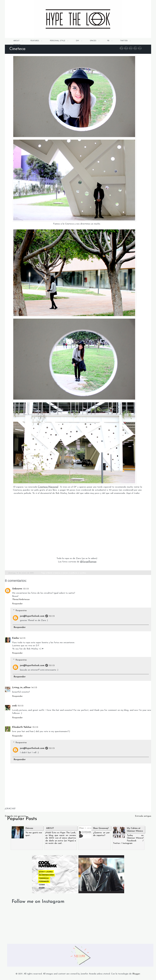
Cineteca (17, 49)
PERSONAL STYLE (58, 41)
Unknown (17, 589)
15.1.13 (52, 616)
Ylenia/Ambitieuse (21, 599)
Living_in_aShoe (21, 688)
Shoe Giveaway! (101, 828)
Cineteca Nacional (48, 487)
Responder (17, 604)
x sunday (82, 573)
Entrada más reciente (16, 816)
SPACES (93, 41)
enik (14, 706)
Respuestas (21, 610)
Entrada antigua (143, 816)
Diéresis (29, 828)
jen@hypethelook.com (32, 616)
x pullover (73, 573)
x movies (65, 573)
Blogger (136, 974)
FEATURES (35, 41)
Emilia (15, 638)
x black (49, 573)
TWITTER (124, 41)
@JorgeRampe (88, 562)
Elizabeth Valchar (22, 727)
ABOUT (16, 41)
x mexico (57, 573)
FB (108, 41)
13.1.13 (26, 589)
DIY (77, 41)
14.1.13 (22, 638)
